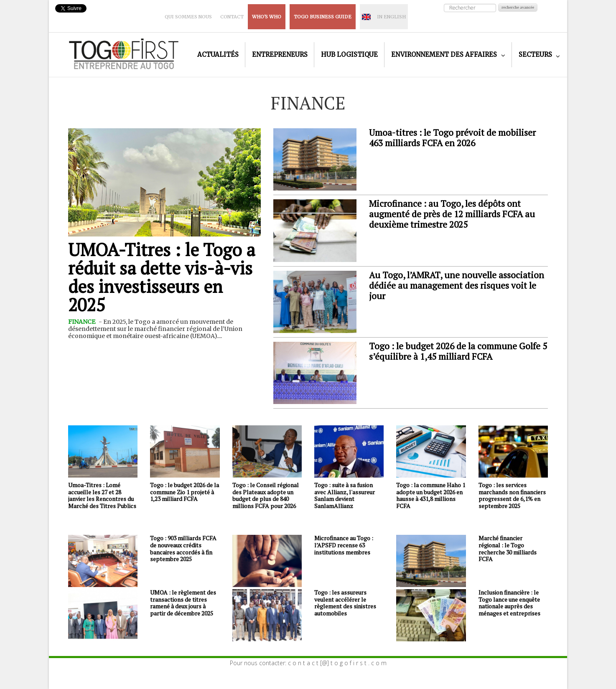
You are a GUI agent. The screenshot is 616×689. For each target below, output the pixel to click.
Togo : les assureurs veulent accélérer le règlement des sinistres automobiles (345, 603)
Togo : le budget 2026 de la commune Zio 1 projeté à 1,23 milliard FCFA (185, 492)
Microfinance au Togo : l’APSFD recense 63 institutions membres (344, 545)
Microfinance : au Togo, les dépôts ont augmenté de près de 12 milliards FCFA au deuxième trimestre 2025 (452, 214)
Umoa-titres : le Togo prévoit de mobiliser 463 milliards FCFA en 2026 (452, 138)
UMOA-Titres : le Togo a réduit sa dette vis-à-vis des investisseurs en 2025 (162, 277)
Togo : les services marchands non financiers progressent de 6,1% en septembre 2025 (512, 495)
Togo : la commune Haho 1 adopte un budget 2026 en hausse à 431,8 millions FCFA (431, 495)
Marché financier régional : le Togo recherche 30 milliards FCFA (508, 548)
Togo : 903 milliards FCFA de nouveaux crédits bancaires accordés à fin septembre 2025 (183, 548)
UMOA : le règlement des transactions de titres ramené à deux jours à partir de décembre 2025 (183, 603)
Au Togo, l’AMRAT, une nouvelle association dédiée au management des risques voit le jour (457, 285)
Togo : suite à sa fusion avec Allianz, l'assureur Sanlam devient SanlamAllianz (345, 495)
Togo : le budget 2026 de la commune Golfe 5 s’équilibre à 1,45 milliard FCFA (458, 351)
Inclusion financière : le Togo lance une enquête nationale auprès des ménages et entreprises (509, 603)
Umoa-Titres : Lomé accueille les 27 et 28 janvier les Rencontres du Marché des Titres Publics (102, 495)
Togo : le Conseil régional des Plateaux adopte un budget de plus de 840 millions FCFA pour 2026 (266, 495)
